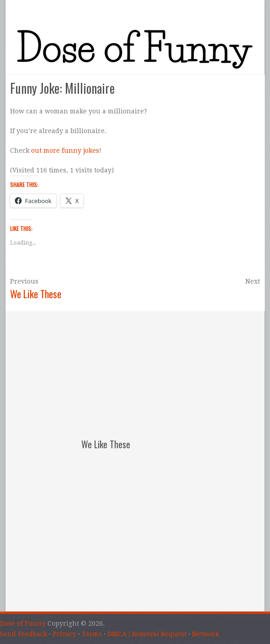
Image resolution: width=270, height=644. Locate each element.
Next (253, 281)
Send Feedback (24, 634)
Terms (92, 634)
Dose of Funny (23, 623)
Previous (24, 281)
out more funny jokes (65, 150)
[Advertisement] (142, 368)
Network (205, 634)
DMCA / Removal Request (147, 634)
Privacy (64, 634)
